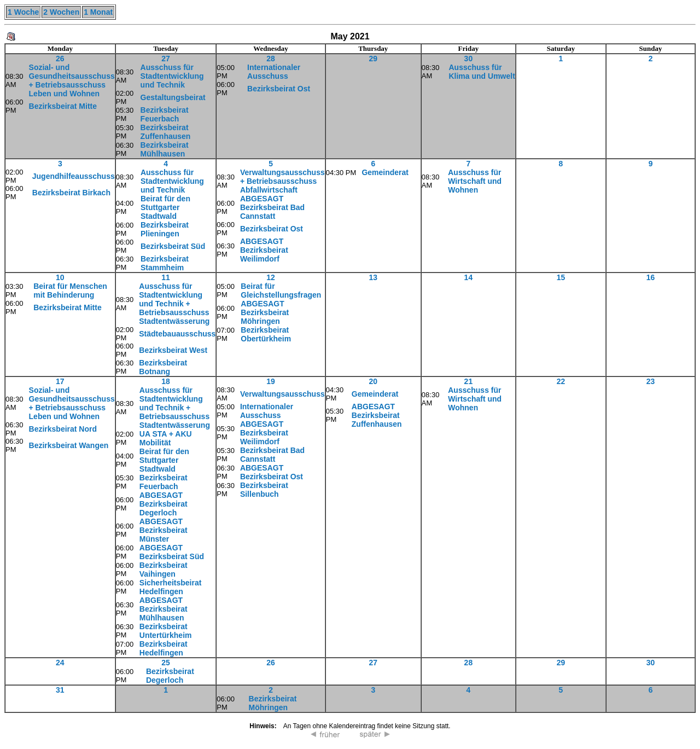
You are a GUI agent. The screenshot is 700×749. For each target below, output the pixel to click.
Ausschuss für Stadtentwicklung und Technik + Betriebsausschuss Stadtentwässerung (174, 304)
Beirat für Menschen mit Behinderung (70, 291)
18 (166, 381)
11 (166, 277)
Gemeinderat (385, 172)
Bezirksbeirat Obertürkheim (266, 334)
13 (373, 277)
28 (271, 59)
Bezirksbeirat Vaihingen (164, 570)
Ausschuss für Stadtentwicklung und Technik (172, 76)
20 (373, 381)
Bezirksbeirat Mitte (63, 106)
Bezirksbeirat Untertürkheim (166, 631)
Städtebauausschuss (177, 334)
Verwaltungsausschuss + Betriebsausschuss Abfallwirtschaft (282, 181)
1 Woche (23, 12)
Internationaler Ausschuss (274, 72)
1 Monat (98, 12)
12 (271, 277)
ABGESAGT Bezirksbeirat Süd (172, 552)
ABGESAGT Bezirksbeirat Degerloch (164, 504)
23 (651, 381)
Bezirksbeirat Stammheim (165, 263)
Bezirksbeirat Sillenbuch (264, 490)
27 (166, 59)
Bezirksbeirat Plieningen (165, 229)
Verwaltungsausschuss (282, 394)
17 (60, 381)
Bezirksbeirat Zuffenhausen (166, 132)
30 (469, 59)
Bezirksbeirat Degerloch (170, 676)
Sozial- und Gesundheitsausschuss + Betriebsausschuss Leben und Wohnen (72, 80)
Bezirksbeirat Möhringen (273, 703)
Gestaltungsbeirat (173, 97)
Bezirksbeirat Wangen (69, 445)
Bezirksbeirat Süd (173, 246)
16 (651, 277)
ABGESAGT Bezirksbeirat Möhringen (265, 312)
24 (60, 663)
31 (60, 690)
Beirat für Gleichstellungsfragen (281, 291)
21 (469, 381)
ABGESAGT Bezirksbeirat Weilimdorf (264, 250)
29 (373, 59)
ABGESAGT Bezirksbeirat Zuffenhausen (377, 415)
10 (60, 277)
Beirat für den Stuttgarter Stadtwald (165, 207)
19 (271, 381)
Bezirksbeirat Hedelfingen (164, 648)
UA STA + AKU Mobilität (166, 438)
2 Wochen (61, 12)
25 (166, 663)
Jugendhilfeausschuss (74, 176)
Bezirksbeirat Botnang (163, 367)
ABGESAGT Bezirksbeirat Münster (164, 530)
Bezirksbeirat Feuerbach (165, 114)
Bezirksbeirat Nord (63, 429)
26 (60, 59)
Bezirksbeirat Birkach (71, 193)
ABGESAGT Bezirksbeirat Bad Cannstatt (272, 207)
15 (561, 277)
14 (469, 277)
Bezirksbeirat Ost (279, 89)
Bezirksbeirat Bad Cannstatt (272, 455)
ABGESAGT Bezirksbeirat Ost (272, 472)
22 (561, 381)
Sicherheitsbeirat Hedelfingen (171, 587)
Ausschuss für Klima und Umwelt (482, 72)
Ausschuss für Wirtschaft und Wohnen (475, 181)
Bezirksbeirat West (173, 350)
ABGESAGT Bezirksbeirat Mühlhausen (164, 609)
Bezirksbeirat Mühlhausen (165, 149)
